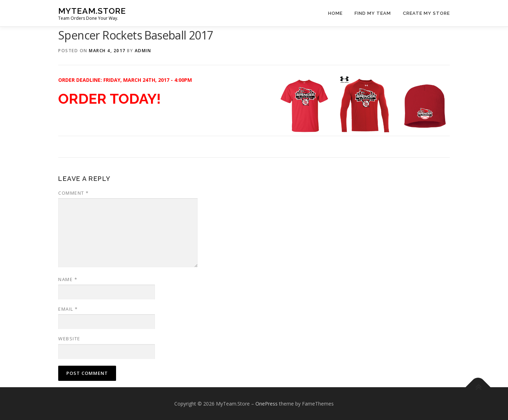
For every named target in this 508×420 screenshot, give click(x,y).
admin (143, 51)
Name (68, 279)
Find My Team (373, 13)
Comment (74, 193)
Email (68, 309)
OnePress (267, 404)
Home (335, 13)
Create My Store (426, 13)
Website (69, 339)
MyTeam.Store (92, 11)
